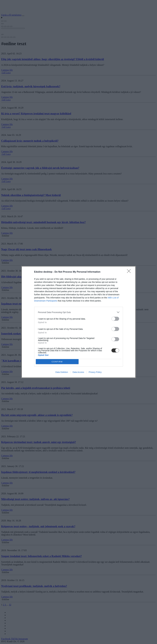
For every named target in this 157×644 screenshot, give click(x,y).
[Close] (130, 272)
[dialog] (79, 322)
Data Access (78, 372)
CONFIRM (57, 362)
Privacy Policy (95, 372)
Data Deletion (62, 372)
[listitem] (79, 312)
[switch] (115, 319)
